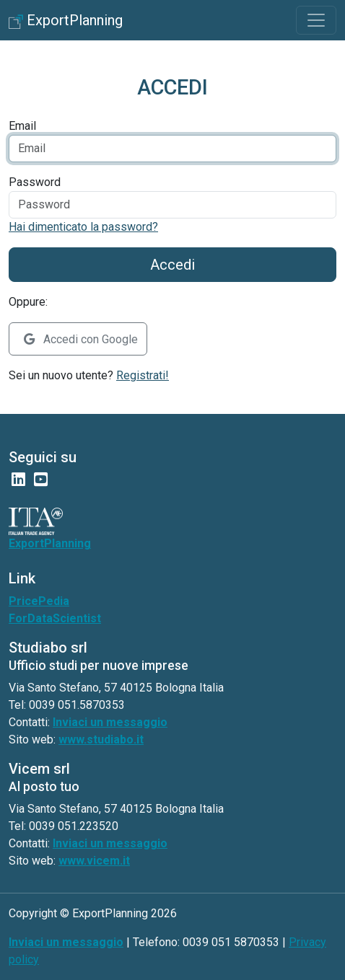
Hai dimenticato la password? (83, 227)
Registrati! (143, 375)
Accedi (172, 265)
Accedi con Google (81, 339)
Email (22, 126)
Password (35, 182)
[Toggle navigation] (316, 20)
